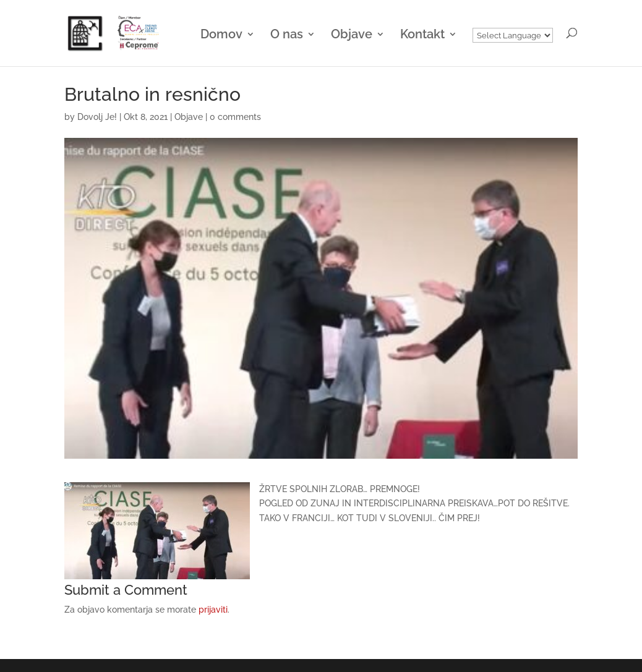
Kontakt (422, 36)
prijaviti (213, 610)
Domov (221, 36)
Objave (352, 36)
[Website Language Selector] (513, 35)
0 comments (235, 117)
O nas (287, 36)
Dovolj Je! (97, 117)
